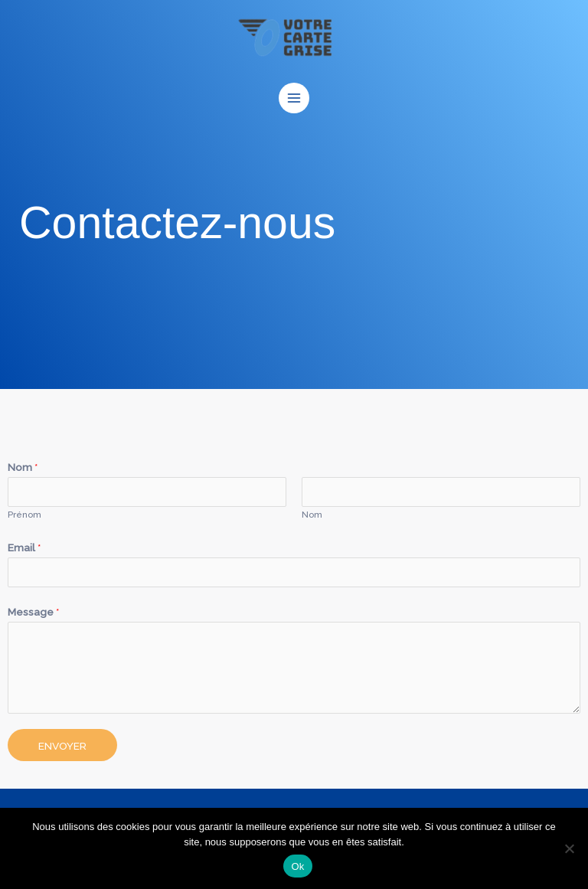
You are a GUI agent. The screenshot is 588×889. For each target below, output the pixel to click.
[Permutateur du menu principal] (294, 98)
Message (34, 612)
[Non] (569, 848)
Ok (297, 866)
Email (24, 547)
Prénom (24, 515)
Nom (23, 467)
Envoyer (62, 746)
